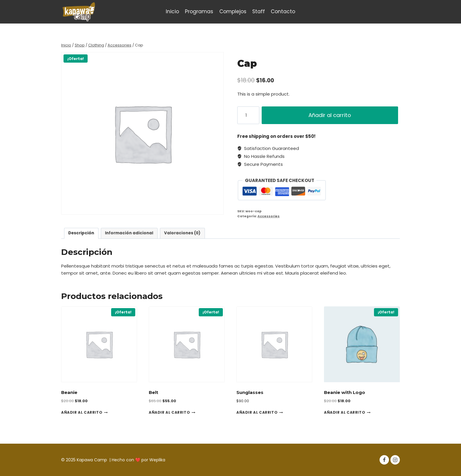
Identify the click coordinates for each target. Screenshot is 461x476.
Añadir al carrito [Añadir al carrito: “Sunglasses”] (260, 412)
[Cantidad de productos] (248, 115)
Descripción (81, 233)
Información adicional (129, 233)
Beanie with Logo (345, 392)
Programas (199, 11)
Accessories (269, 216)
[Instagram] (395, 460)
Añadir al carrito (331, 115)
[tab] (81, 233)
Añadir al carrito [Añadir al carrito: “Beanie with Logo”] (347, 412)
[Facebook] (384, 460)
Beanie (69, 392)
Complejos (233, 11)
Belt (153, 392)
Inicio (172, 11)
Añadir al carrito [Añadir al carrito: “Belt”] (172, 412)
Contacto (283, 11)
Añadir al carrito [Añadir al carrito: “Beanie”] (84, 412)
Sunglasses (250, 392)
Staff (259, 11)
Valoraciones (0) (182, 233)
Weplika (157, 460)
